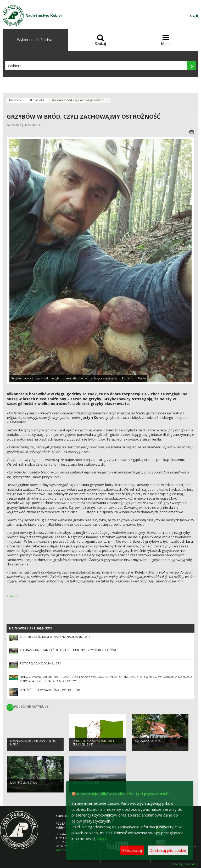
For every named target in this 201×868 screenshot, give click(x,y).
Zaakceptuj (132, 850)
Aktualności (37, 100)
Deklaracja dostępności (185, 864)
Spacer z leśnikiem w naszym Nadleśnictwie (55, 637)
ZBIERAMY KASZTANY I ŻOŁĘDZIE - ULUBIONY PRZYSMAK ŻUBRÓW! (68, 650)
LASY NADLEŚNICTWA (23, 783)
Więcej (102, 838)
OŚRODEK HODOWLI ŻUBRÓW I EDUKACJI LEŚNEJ (93, 743)
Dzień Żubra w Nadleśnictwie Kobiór (50, 690)
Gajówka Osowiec (148, 741)
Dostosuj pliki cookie (168, 850)
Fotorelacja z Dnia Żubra (41, 663)
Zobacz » (12, 596)
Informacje (15, 100)
